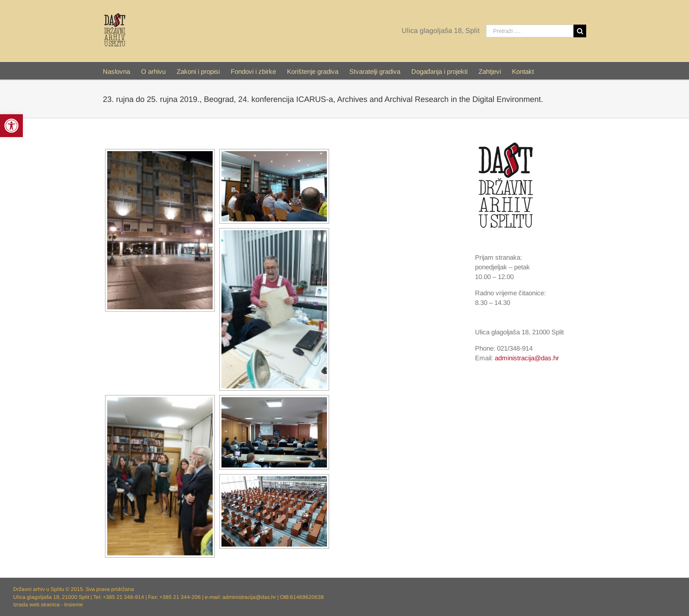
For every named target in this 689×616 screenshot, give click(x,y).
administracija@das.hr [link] (527, 358)
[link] (11, 126)
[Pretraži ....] (530, 31)
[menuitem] (122, 71)
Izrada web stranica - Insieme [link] (48, 605)
